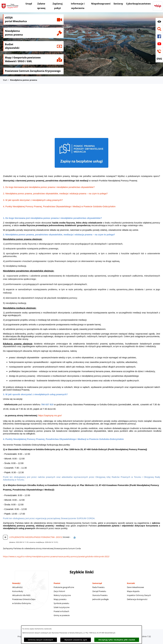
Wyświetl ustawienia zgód (76, 640)
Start (5, 80)
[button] (159, 22)
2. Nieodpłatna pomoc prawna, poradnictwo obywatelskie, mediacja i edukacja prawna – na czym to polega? (55, 194)
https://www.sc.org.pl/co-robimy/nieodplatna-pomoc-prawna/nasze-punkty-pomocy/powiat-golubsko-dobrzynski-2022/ (56, 556)
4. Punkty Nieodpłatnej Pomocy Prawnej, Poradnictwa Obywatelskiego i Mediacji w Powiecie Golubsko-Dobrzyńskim (59, 206)
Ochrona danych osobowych (41, 640)
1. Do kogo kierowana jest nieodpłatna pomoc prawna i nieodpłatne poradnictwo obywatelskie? (49, 187)
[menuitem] (29, 4)
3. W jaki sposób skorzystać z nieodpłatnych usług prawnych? (33, 200)
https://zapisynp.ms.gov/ (50, 416)
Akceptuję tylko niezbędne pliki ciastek (117, 640)
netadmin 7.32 (144, 636)
